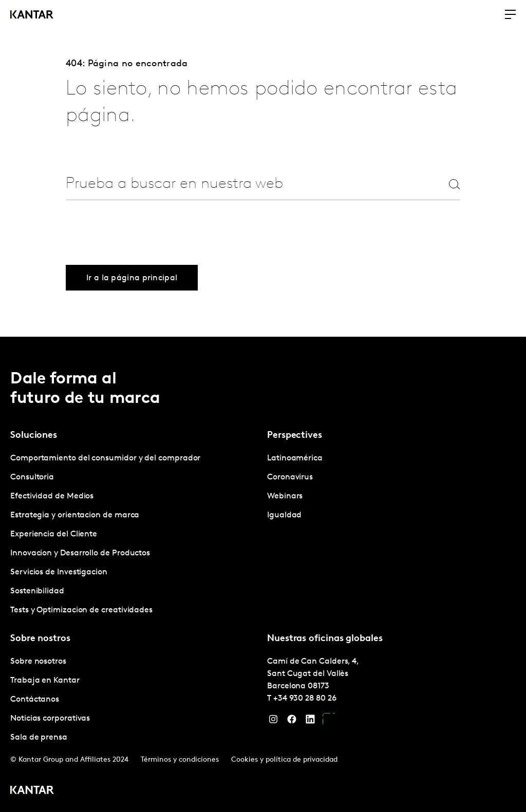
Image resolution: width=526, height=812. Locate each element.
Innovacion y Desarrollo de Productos (80, 553)
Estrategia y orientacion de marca (75, 515)
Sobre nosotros (38, 662)
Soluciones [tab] (34, 436)
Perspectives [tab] (295, 436)
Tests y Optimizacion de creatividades (81, 610)
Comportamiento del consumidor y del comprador (105, 458)
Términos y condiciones (180, 760)
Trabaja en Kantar (45, 681)
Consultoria (32, 477)
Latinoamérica (295, 458)
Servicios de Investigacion (59, 572)
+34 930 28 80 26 (305, 699)
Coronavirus (290, 477)
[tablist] (263, 574)
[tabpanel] (135, 535)
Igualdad (284, 515)
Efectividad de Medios (52, 496)
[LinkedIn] (310, 722)
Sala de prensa (39, 738)
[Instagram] (273, 722)
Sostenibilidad (37, 591)
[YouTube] (329, 722)
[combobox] (238, 184)
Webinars (285, 496)
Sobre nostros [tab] (40, 639)
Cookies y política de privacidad (284, 760)
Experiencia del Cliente (54, 534)
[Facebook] (292, 722)
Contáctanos (35, 700)
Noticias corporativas (50, 719)
